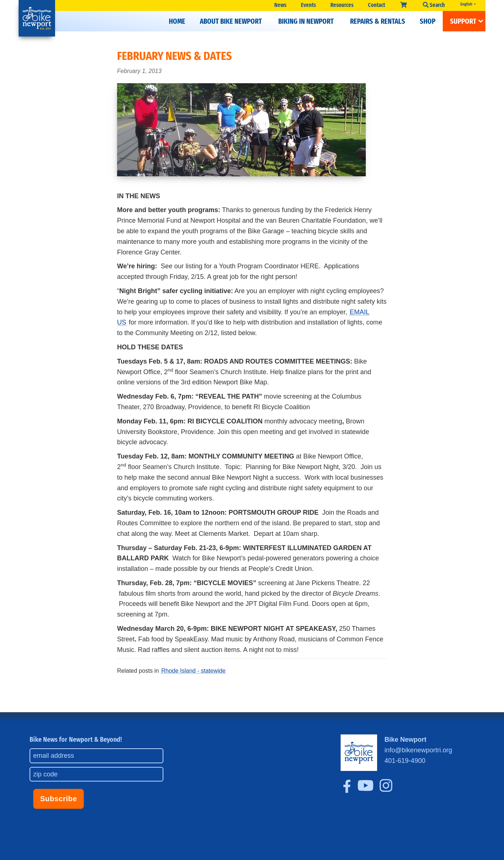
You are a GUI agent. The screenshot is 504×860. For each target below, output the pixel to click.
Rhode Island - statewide (193, 671)
